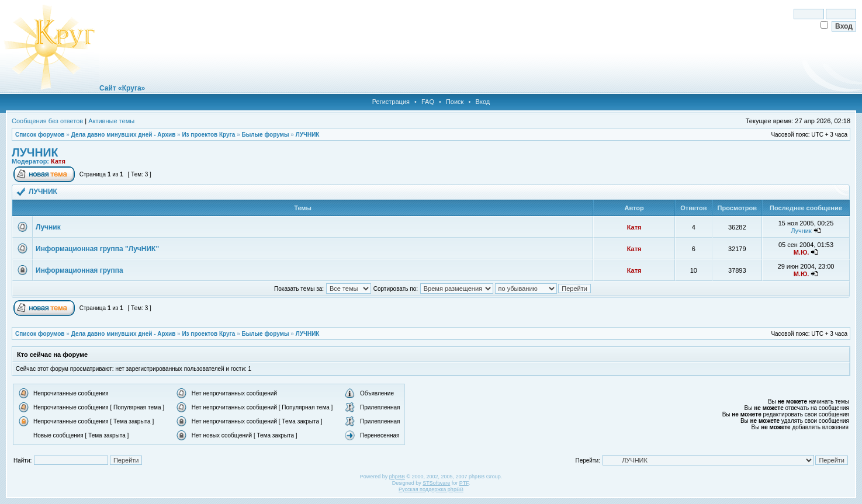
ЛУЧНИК (308, 135)
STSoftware (436, 483)
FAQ (428, 102)
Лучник (48, 227)
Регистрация (391, 102)
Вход (482, 102)
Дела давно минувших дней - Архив (124, 135)
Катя (58, 161)
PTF (464, 483)
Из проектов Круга (208, 135)
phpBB (397, 477)
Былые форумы (265, 135)
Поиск (455, 102)
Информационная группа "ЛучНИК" (97, 249)
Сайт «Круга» (122, 88)
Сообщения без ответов (47, 121)
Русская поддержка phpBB (431, 489)
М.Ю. (802, 252)
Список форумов (40, 135)
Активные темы (111, 121)
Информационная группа (79, 270)
